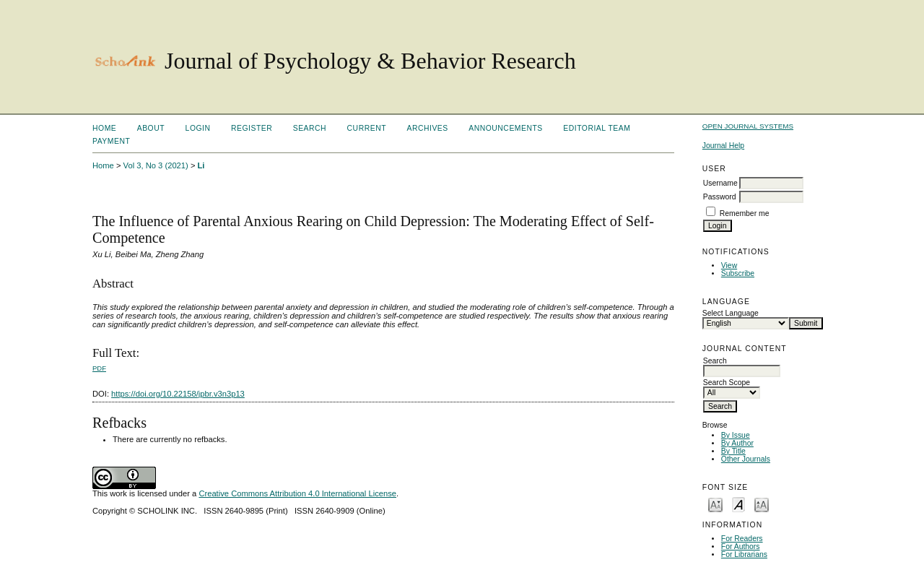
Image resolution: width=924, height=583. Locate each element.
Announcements (506, 128)
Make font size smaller (715, 504)
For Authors (741, 547)
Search (310, 128)
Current (367, 128)
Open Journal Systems (748, 126)
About (151, 128)
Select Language (731, 313)
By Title (733, 451)
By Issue (736, 435)
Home (104, 128)
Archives (427, 128)
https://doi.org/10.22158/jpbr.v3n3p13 (178, 394)
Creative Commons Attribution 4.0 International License (297, 493)
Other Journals (746, 459)
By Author (737, 443)
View (729, 265)
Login (198, 128)
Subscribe (738, 273)
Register (252, 128)
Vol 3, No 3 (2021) (156, 165)
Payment (111, 141)
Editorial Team (597, 128)
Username (720, 183)
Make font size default (738, 504)
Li (201, 165)
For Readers (742, 539)
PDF (99, 368)
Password (720, 197)
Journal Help (723, 146)
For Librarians (744, 554)
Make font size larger (762, 504)
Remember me (745, 213)
